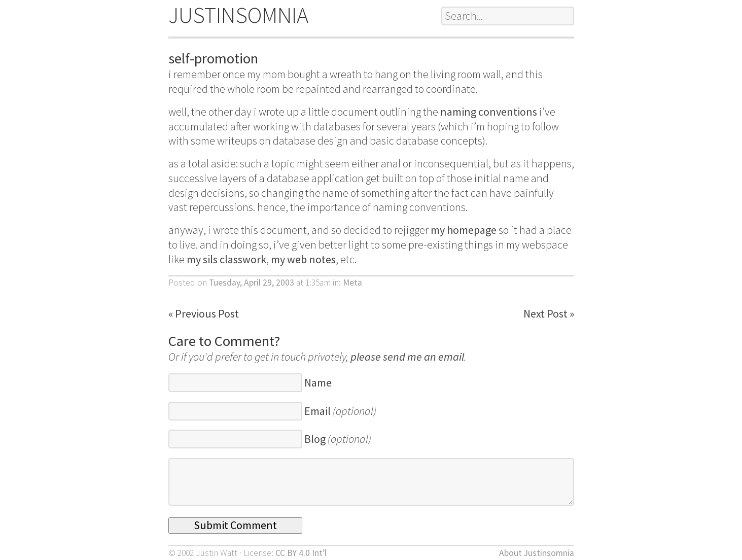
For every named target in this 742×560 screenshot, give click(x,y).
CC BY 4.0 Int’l (301, 553)
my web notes (303, 259)
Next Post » (549, 313)
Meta (352, 283)
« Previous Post (204, 313)
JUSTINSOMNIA (238, 15)
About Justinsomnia (537, 553)
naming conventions (489, 112)
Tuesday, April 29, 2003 (252, 283)
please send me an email (407, 357)
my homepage (464, 230)
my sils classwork (226, 259)
